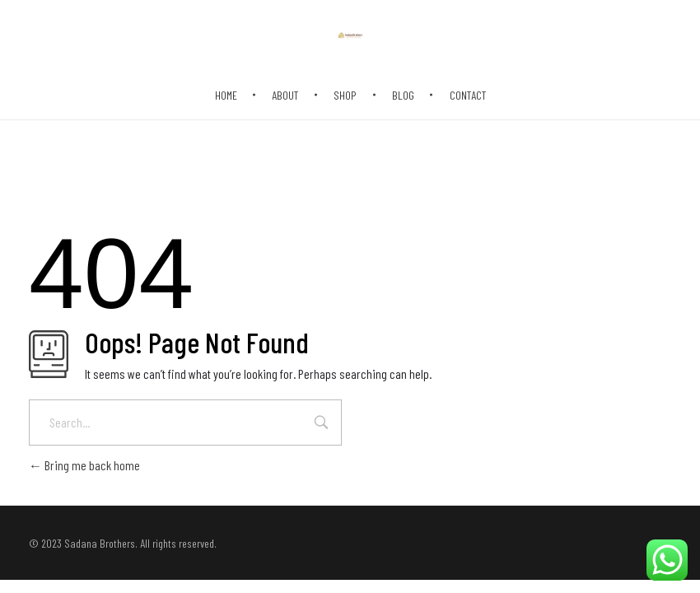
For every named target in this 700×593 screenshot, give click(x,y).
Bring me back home (84, 465)
